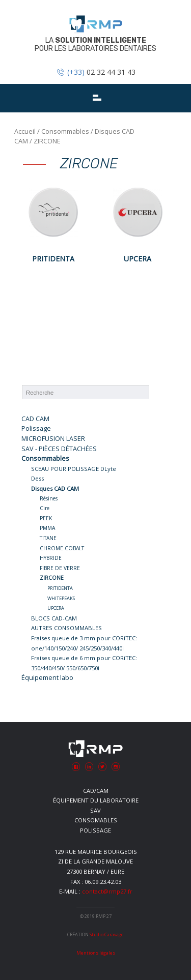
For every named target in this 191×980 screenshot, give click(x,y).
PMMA (47, 528)
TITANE (48, 538)
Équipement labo (47, 678)
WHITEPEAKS (61, 598)
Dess (37, 478)
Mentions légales (96, 953)
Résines (49, 498)
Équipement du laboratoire (96, 800)
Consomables (96, 820)
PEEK (46, 518)
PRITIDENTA (60, 588)
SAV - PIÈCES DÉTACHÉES (59, 449)
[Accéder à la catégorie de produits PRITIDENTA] (53, 224)
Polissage (36, 428)
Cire (45, 508)
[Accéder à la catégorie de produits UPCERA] (138, 224)
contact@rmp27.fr (107, 891)
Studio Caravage (107, 934)
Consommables (65, 131)
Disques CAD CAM (55, 488)
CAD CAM (35, 419)
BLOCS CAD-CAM (54, 618)
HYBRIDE (51, 558)
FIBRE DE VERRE (60, 568)
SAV (95, 810)
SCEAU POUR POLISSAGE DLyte (74, 469)
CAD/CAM (96, 791)
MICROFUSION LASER (53, 439)
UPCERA (56, 608)
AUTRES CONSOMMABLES (66, 628)
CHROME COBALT (62, 548)
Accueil (25, 131)
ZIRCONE (52, 578)
